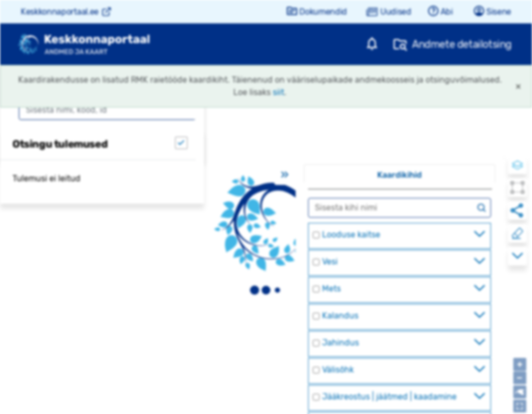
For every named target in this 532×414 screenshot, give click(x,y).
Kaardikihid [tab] (400, 175)
